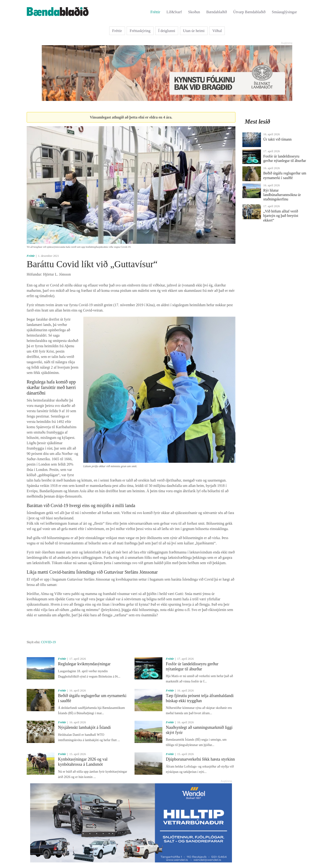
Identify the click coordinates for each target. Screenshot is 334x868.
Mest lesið (257, 122)
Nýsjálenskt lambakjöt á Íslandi (84, 727)
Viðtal (217, 31)
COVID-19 (48, 642)
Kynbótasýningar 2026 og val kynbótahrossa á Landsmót (83, 762)
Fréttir (155, 12)
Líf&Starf (174, 12)
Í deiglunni (167, 31)
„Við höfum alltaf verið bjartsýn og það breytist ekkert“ (281, 216)
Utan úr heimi (194, 31)
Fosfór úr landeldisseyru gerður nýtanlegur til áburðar (192, 666)
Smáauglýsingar (284, 12)
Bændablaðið (217, 12)
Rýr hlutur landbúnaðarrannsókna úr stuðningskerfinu (282, 195)
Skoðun (194, 12)
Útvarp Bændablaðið (249, 12)
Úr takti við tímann (277, 139)
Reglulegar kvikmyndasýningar (84, 664)
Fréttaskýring (140, 31)
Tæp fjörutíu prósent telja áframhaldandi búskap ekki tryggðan (200, 698)
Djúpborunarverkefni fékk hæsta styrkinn (200, 759)
